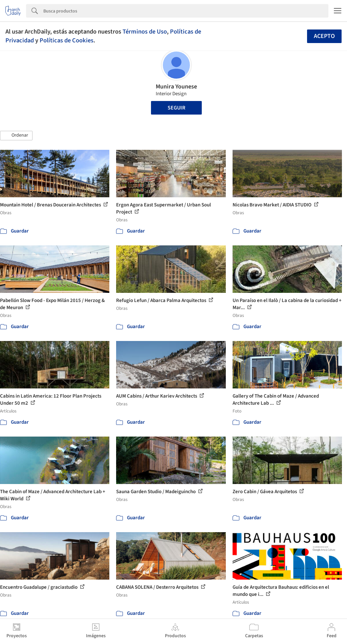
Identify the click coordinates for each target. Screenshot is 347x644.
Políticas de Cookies (67, 40)
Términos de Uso (145, 32)
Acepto (324, 36)
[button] (16, 136)
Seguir (176, 108)
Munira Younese (176, 87)
